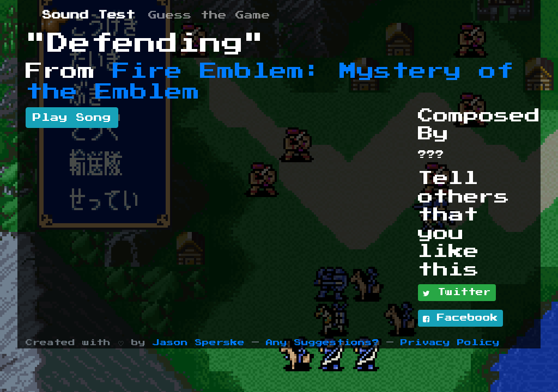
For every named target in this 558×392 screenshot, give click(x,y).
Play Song (72, 118)
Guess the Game (209, 15)
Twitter (457, 293)
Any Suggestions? (323, 343)
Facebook (460, 318)
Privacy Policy (450, 343)
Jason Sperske (199, 343)
